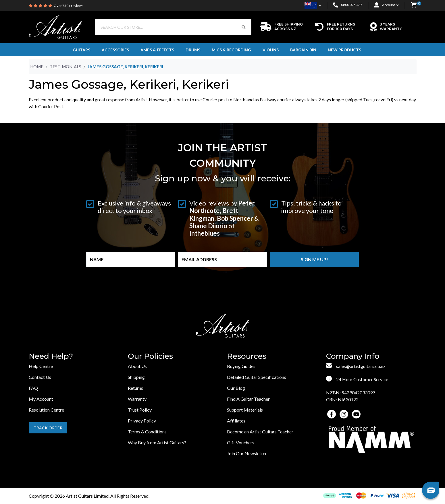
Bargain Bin (303, 50)
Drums (193, 50)
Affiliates (236, 421)
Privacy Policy (142, 421)
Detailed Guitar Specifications (257, 377)
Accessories (115, 50)
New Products (344, 50)
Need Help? (51, 356)
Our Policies (150, 356)
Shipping (136, 377)
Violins (271, 50)
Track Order (48, 428)
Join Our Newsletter (247, 453)
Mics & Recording (231, 50)
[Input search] (165, 27)
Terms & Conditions (147, 432)
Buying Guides (241, 366)
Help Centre (41, 366)
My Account (41, 399)
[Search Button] (244, 27)
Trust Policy (140, 410)
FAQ (33, 388)
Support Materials (245, 410)
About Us (137, 366)
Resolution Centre (46, 410)
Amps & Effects (157, 50)
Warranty (137, 399)
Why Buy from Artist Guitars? (157, 442)
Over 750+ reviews (69, 6)
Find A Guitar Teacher (248, 399)
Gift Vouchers (241, 442)
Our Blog (236, 388)
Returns (135, 388)
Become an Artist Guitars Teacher (260, 432)
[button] (414, 5)
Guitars (81, 50)
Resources (247, 356)
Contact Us (40, 377)
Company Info (353, 356)
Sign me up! (314, 259)
